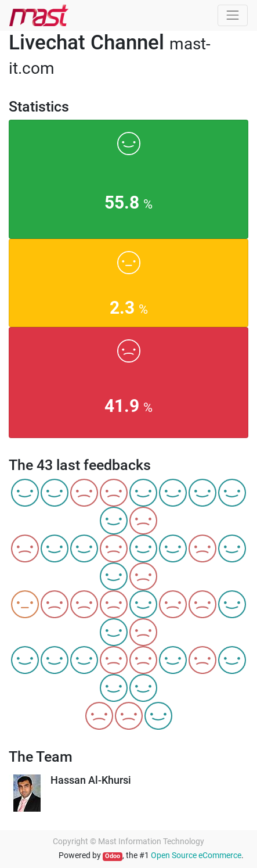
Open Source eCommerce (196, 855)
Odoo (113, 856)
